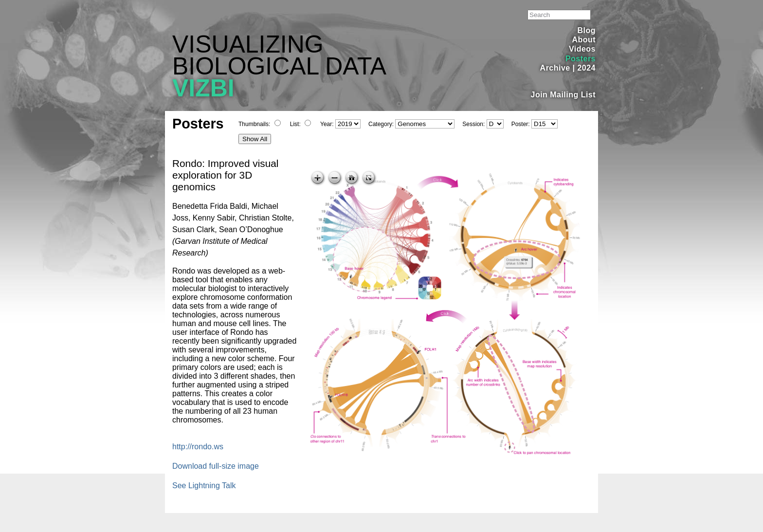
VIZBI (203, 88)
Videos (582, 49)
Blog (587, 30)
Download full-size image (216, 466)
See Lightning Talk (204, 486)
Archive (555, 68)
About (584, 40)
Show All (255, 139)
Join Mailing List (563, 95)
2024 (586, 68)
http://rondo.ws (198, 447)
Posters (581, 59)
